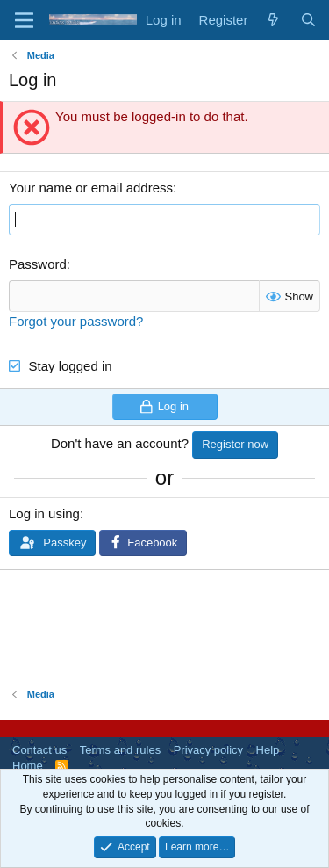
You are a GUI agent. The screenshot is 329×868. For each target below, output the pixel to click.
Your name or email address (91, 188)
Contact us (39, 750)
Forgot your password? (76, 321)
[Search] (308, 20)
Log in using (44, 514)
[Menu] (24, 20)
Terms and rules (120, 750)
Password (38, 264)
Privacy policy (208, 750)
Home (28, 766)
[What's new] (273, 20)
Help (268, 750)
